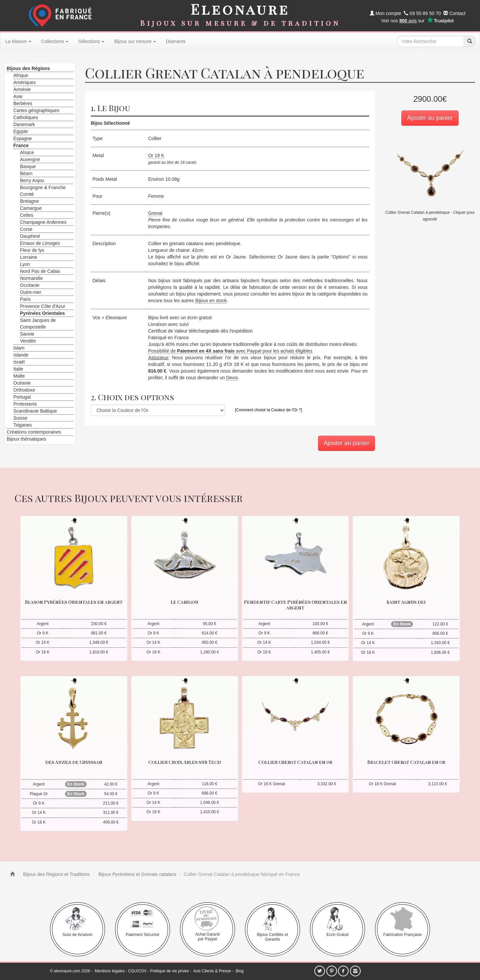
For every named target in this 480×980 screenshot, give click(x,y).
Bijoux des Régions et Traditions (56, 874)
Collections (55, 41)
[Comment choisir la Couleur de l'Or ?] (268, 410)
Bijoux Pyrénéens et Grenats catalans (137, 874)
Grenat (155, 213)
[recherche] (469, 41)
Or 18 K (156, 155)
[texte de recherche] (430, 41)
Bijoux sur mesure (135, 41)
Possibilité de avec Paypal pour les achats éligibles (230, 351)
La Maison (18, 41)
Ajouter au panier (430, 118)
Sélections (91, 41)
